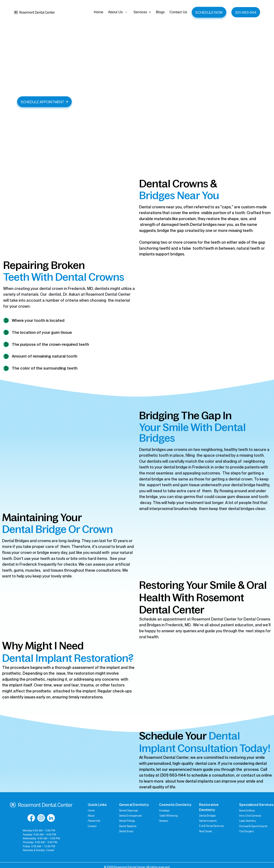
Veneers (164, 821)
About (91, 816)
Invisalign (164, 811)
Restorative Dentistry (209, 807)
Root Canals (205, 831)
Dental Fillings (127, 821)
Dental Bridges (207, 816)
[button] (142, 12)
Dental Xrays (126, 831)
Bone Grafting (247, 811)
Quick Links (97, 805)
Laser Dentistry (248, 821)
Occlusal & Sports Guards (253, 826)
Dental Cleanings (128, 811)
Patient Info (94, 821)
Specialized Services (256, 805)
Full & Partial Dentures (211, 826)
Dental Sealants (128, 826)
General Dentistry (134, 805)
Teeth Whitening (168, 816)
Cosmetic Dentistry (175, 805)
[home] (34, 12)
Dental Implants (208, 821)
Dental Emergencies (130, 816)
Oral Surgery (246, 831)
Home (91, 811)
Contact (92, 826)
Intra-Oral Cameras (250, 816)
